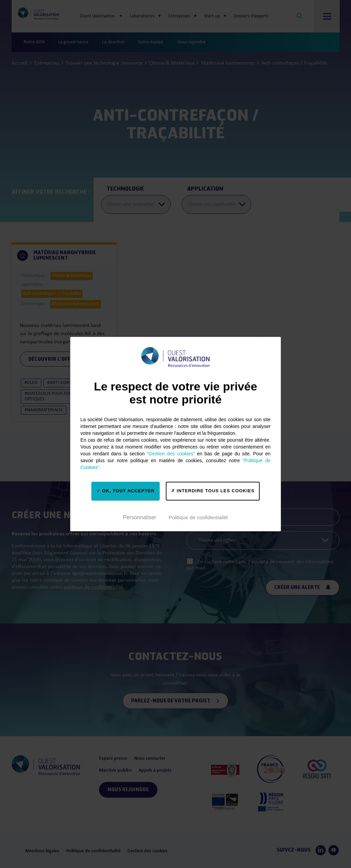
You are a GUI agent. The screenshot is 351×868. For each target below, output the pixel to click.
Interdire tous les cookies (213, 491)
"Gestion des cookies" (171, 454)
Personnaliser (140, 517)
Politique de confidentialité (198, 517)
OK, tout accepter (126, 491)
